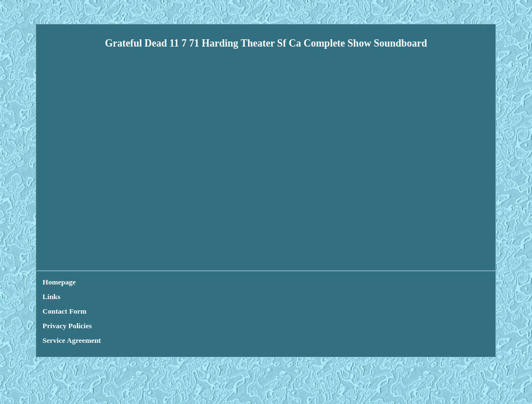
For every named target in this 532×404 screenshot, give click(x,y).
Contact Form (65, 311)
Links (52, 297)
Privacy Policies (67, 326)
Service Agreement (72, 340)
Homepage (59, 282)
